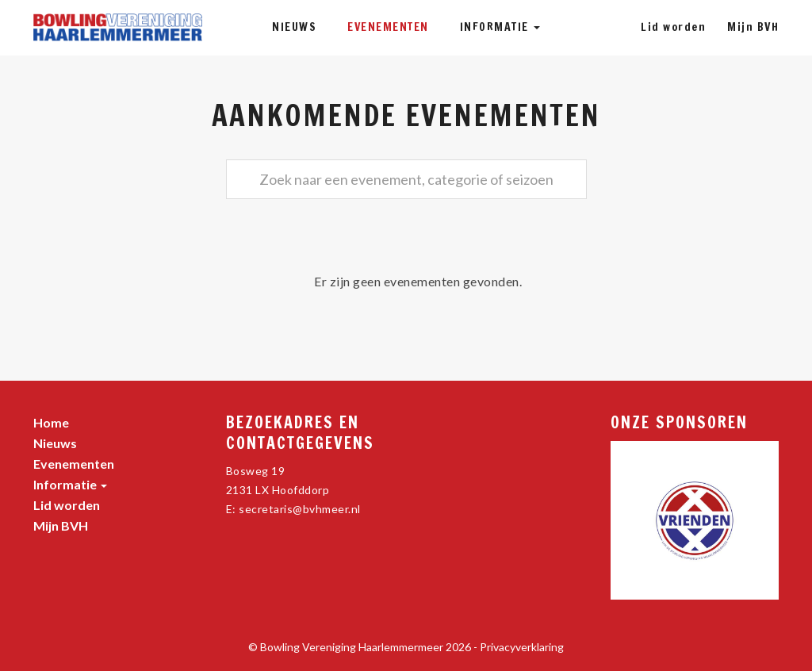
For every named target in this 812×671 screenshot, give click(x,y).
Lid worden (673, 27)
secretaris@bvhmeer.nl (300, 509)
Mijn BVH (753, 27)
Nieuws (294, 27)
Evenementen (388, 27)
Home (51, 422)
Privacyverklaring (522, 647)
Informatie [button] (500, 27)
